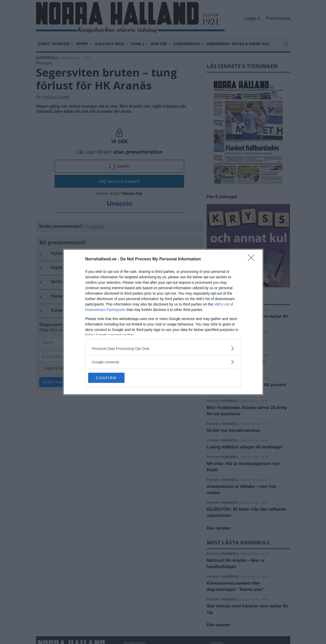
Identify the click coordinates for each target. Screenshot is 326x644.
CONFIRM (113, 378)
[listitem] (163, 348)
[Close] (253, 259)
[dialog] (163, 322)
